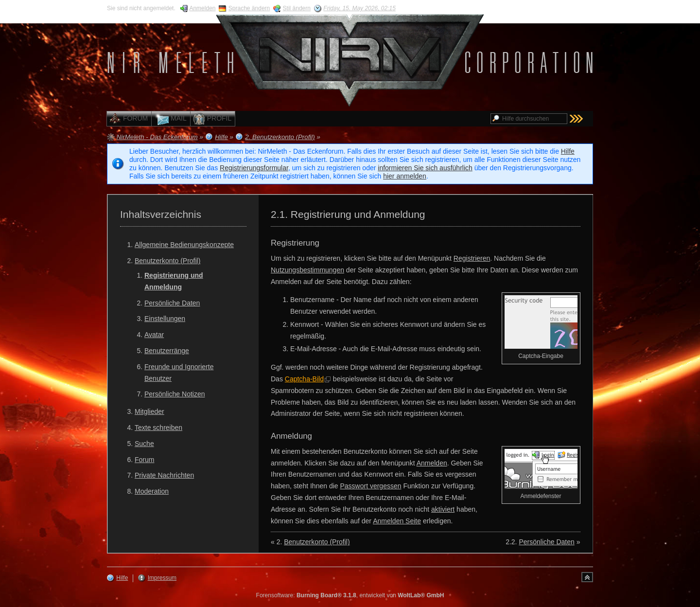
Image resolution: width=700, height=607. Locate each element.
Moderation (152, 491)
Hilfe (568, 151)
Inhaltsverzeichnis (161, 214)
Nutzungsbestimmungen (307, 270)
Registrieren (472, 258)
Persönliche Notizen (175, 394)
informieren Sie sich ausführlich (425, 168)
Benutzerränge (167, 351)
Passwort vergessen (370, 486)
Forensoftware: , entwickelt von (350, 595)
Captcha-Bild (304, 379)
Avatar (154, 335)
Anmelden (432, 463)
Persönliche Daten (172, 303)
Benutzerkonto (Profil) (167, 261)
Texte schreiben (158, 428)
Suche (144, 444)
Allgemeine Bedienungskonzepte (184, 245)
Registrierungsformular (254, 168)
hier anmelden (405, 176)
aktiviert (443, 509)
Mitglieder (149, 411)
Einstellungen (165, 319)
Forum (144, 460)
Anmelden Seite (397, 521)
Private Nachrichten (164, 475)
